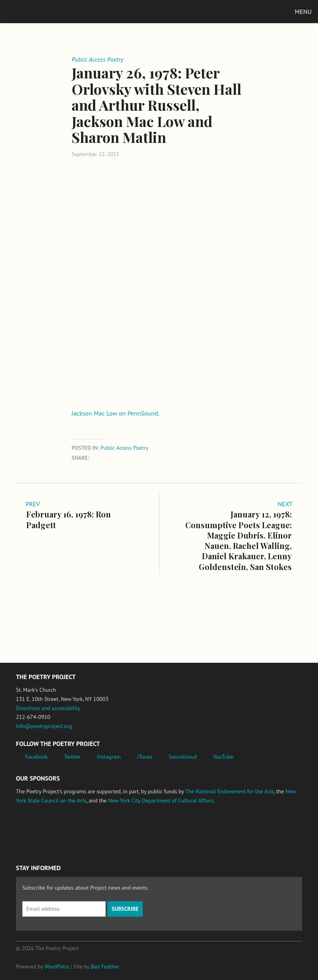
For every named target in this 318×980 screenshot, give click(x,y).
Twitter (72, 757)
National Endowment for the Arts (38, 831)
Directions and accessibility (48, 708)
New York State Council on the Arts (132, 831)
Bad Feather (105, 966)
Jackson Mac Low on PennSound (115, 413)
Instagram (109, 757)
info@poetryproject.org (44, 726)
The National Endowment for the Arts (230, 791)
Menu (303, 12)
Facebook (37, 757)
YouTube (223, 757)
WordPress (57, 966)
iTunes (145, 757)
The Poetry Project (43, 11)
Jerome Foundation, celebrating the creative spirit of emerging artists (89, 830)
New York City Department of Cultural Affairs (161, 800)
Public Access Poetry (124, 448)
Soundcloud (183, 757)
